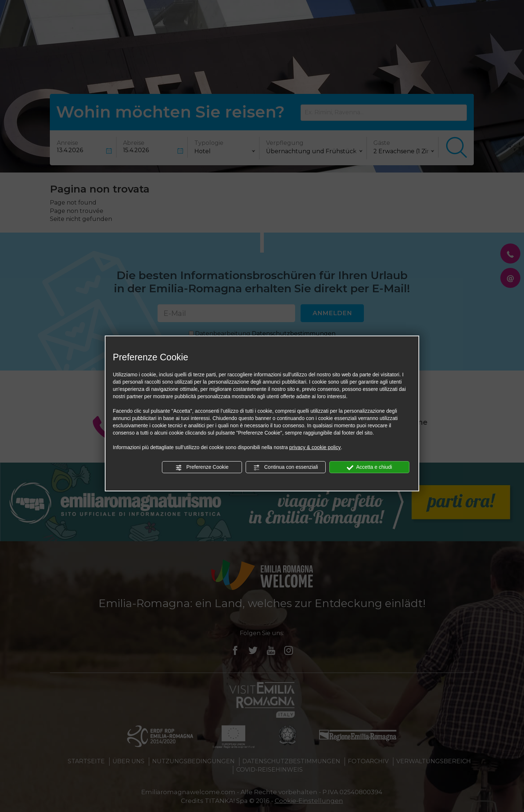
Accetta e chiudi (370, 467)
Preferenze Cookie (202, 467)
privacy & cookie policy (315, 447)
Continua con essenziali (286, 467)
